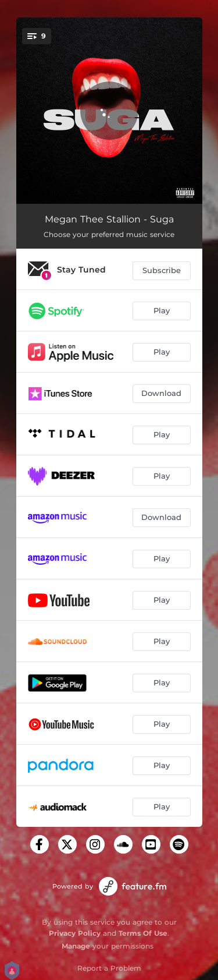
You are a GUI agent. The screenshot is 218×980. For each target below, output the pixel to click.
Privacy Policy (75, 933)
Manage (76, 946)
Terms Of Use (143, 933)
